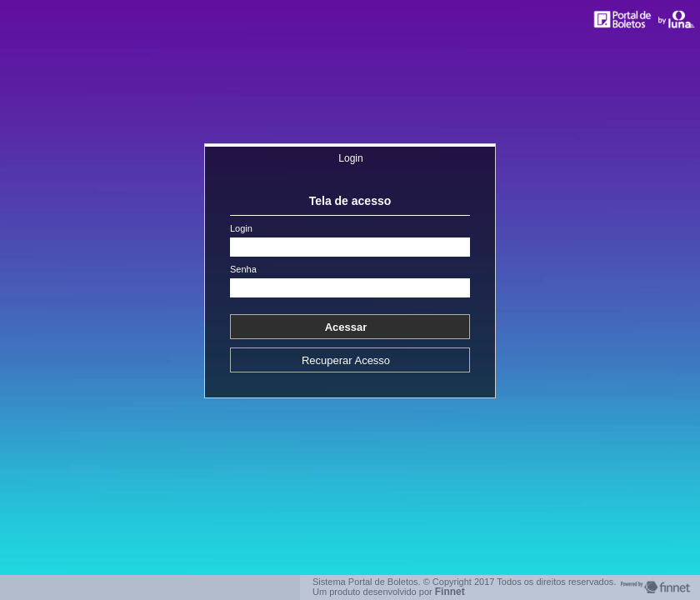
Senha (243, 270)
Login (350, 158)
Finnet (450, 592)
